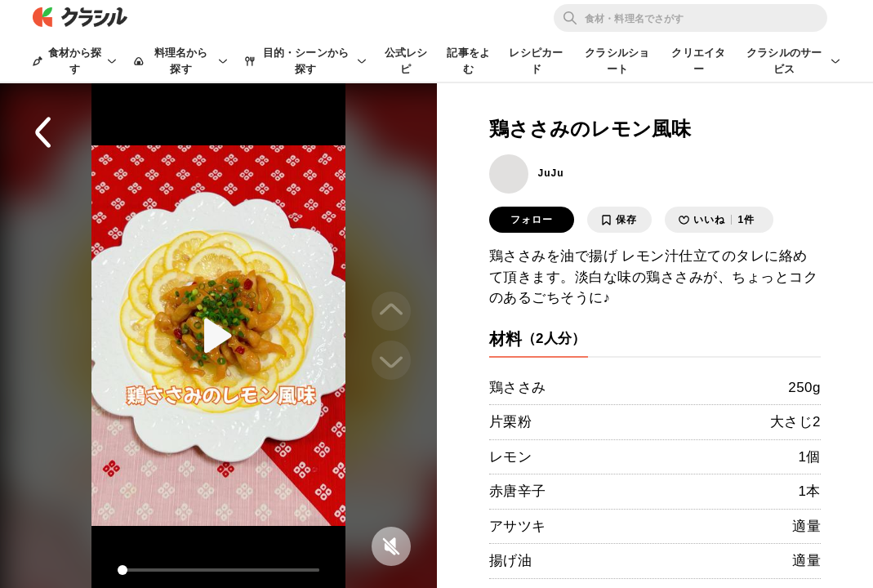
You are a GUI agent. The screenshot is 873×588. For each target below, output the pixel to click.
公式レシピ (406, 61)
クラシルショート (617, 61)
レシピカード (536, 61)
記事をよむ (468, 61)
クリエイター (698, 61)
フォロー (532, 220)
